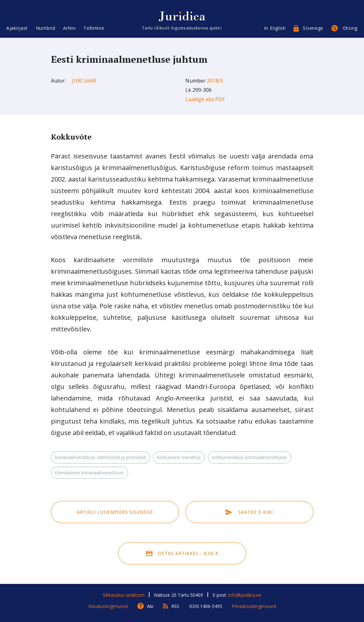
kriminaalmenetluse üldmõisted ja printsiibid (100, 457)
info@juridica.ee (245, 595)
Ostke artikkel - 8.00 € (182, 553)
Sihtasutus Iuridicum (124, 595)
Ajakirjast (17, 28)
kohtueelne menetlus (179, 457)
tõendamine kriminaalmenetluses (89, 473)
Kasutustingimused (108, 606)
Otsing (350, 28)
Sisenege (313, 28)
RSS (175, 606)
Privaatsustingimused (254, 606)
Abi (150, 606)
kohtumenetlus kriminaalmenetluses (250, 457)
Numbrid (46, 28)
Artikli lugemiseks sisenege (115, 512)
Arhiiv (69, 28)
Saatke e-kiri (249, 512)
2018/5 (215, 81)
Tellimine (94, 28)
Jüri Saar (84, 81)
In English (275, 28)
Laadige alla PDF (205, 99)
